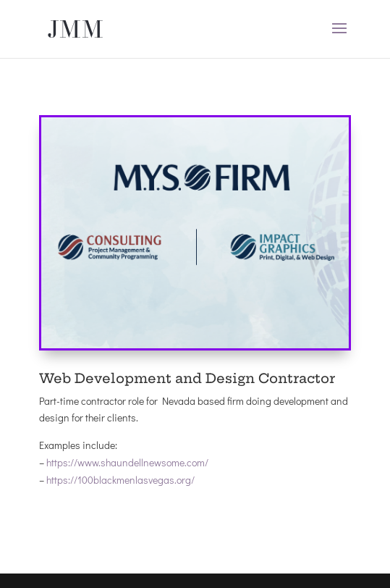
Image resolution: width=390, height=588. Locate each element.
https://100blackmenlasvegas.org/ (120, 480)
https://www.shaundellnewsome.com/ (127, 462)
